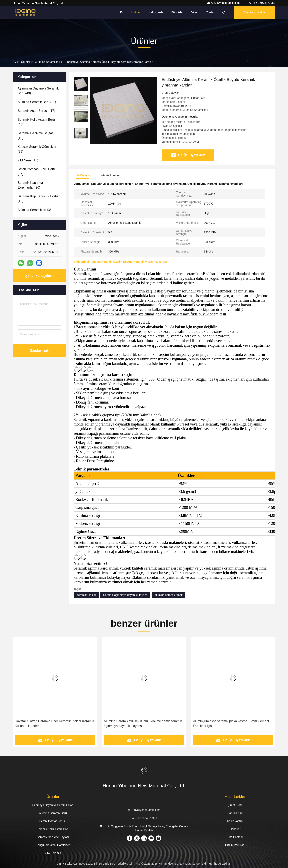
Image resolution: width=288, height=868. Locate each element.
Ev (122, 12)
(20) (31, 185)
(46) (36, 122)
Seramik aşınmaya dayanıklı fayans (125, 595)
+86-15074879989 (262, 3)
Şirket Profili (235, 805)
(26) (36, 172)
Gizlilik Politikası (235, 845)
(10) (36, 136)
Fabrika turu (235, 813)
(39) (37, 149)
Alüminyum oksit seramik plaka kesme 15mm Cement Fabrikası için (231, 723)
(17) (36, 111)
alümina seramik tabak (169, 595)
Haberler (235, 829)
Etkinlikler (177, 12)
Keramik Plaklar (86, 595)
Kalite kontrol (235, 821)
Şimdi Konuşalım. (255, 12)
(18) (39, 199)
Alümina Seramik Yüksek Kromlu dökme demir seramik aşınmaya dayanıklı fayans (143, 723)
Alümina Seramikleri (47, 62)
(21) (37, 102)
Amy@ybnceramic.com (224, 3)
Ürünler (136, 12)
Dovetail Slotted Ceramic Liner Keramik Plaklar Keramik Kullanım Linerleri (54, 723)
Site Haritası (235, 837)
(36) (35, 210)
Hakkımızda (156, 12)
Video (195, 12)
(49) (38, 91)
